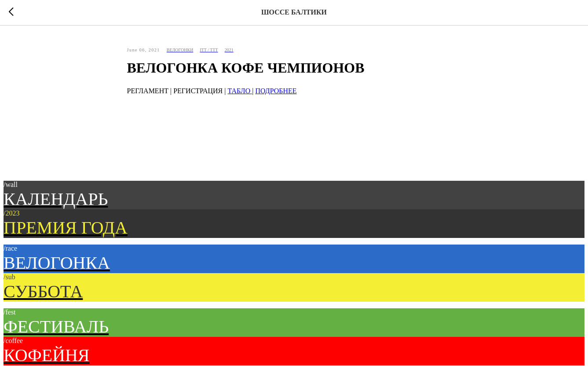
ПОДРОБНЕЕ (276, 91)
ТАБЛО (240, 91)
